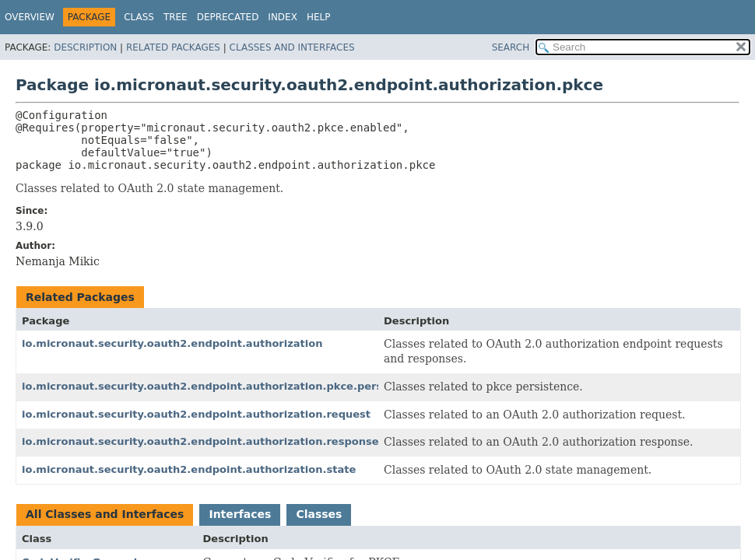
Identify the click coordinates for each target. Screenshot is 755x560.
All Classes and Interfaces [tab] (105, 514)
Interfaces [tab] (240, 514)
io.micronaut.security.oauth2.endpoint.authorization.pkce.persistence (223, 386)
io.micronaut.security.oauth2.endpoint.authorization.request (196, 414)
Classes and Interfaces (292, 47)
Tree (176, 17)
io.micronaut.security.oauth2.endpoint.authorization (172, 343)
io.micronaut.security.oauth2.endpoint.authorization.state (189, 469)
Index (283, 17)
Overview (30, 17)
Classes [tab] (319, 514)
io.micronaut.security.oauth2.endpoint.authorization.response (200, 441)
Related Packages (173, 47)
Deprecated (228, 17)
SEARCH (511, 47)
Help (319, 17)
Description (85, 47)
